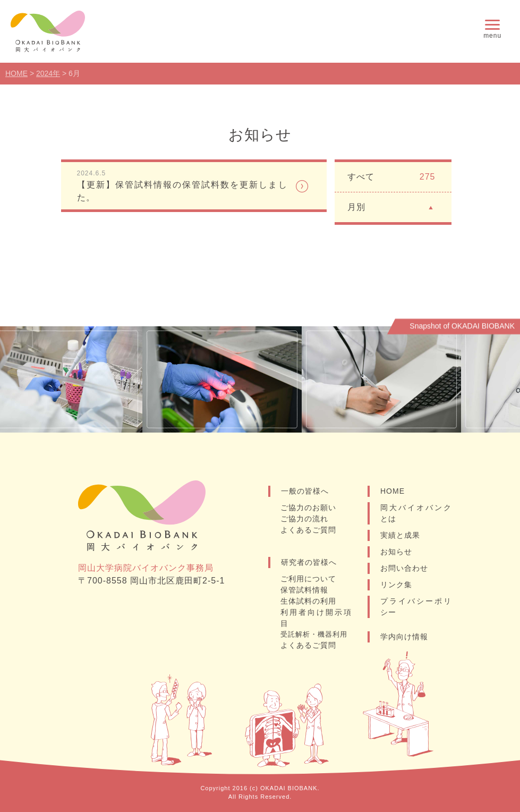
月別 (391, 206)
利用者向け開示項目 (316, 618)
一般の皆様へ (305, 491)
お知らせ (396, 552)
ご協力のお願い (308, 508)
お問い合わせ (404, 568)
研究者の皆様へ (309, 562)
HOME (393, 491)
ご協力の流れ (304, 519)
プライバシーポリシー (416, 607)
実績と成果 (400, 535)
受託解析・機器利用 (314, 634)
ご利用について (308, 579)
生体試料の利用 (308, 601)
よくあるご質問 (308, 530)
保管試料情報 (304, 590)
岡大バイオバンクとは (416, 513)
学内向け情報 (404, 637)
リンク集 (396, 585)
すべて (391, 177)
